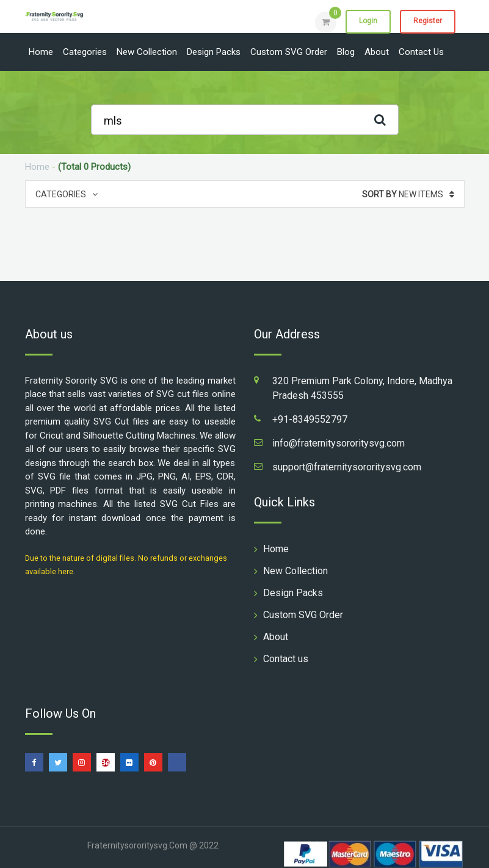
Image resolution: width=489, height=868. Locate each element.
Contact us (421, 52)
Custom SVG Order (289, 52)
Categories (85, 52)
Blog (346, 52)
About (377, 52)
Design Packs (214, 52)
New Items (408, 194)
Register (428, 21)
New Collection (147, 52)
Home (41, 52)
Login (368, 21)
